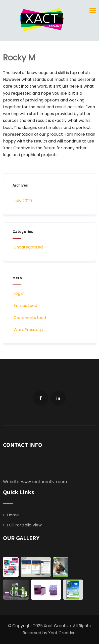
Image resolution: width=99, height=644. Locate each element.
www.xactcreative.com (44, 482)
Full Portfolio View (24, 525)
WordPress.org (28, 330)
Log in (19, 293)
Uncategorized (28, 247)
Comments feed (29, 318)
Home (13, 515)
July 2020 (23, 201)
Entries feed (25, 306)
